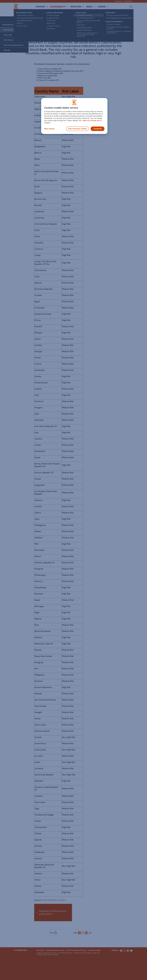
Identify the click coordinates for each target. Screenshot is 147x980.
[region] (74, 116)
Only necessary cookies (77, 129)
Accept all (98, 129)
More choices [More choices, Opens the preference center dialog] (49, 129)
